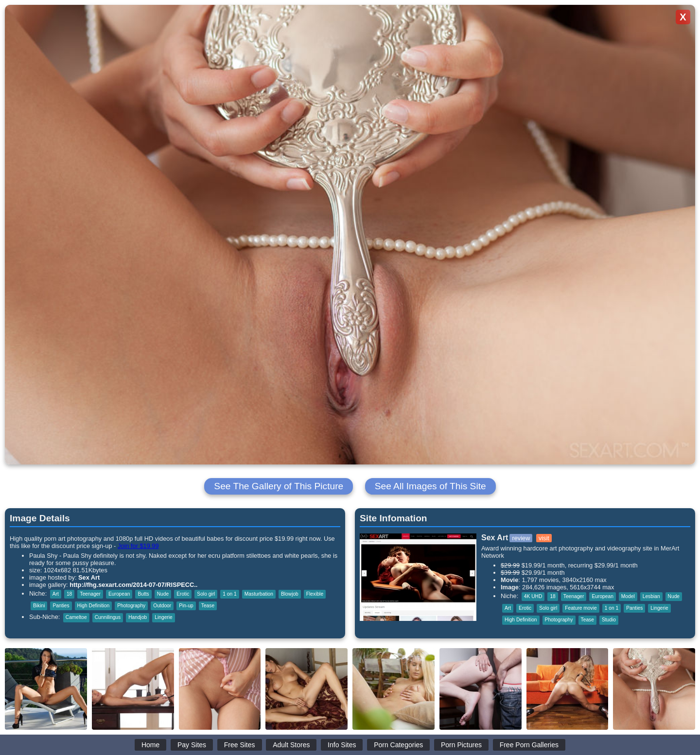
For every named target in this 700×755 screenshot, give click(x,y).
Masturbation (259, 594)
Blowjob (290, 594)
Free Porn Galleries (529, 745)
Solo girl (206, 594)
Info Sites (342, 745)
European (119, 594)
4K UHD (533, 596)
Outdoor (162, 606)
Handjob (138, 617)
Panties (61, 606)
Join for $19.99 (138, 546)
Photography (131, 606)
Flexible (315, 594)
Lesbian (651, 596)
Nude (163, 594)
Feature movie (581, 608)
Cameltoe (76, 617)
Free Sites (240, 745)
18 (69, 594)
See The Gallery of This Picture (279, 486)
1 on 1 (229, 594)
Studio (609, 620)
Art (56, 594)
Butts (143, 594)
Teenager (90, 594)
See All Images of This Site (430, 486)
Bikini (39, 606)
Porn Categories (398, 745)
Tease (208, 606)
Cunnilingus (108, 617)
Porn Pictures (461, 745)
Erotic (183, 594)
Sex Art (89, 577)
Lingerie (163, 617)
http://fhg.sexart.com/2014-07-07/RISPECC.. (133, 585)
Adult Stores (291, 745)
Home (150, 745)
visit (544, 538)
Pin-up (186, 606)
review (521, 538)
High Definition (94, 606)
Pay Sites (192, 745)
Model (628, 596)
